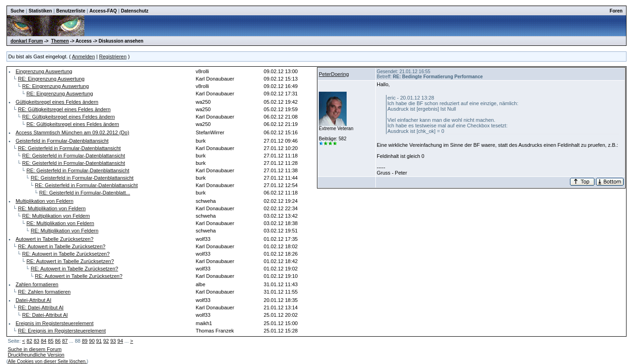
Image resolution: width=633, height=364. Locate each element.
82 (29, 341)
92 (106, 341)
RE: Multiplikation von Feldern (52, 208)
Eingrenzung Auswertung (44, 71)
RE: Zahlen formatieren (44, 292)
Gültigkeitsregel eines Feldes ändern (57, 102)
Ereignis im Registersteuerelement (55, 323)
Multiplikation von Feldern (45, 201)
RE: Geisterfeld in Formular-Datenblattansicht (70, 148)
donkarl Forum (27, 41)
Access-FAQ (103, 11)
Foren (616, 11)
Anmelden (83, 56)
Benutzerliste (71, 11)
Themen (60, 41)
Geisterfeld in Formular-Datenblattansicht (62, 141)
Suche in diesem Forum (35, 349)
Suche (18, 11)
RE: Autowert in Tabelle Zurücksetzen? (62, 246)
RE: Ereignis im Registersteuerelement (62, 331)
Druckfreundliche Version (36, 355)
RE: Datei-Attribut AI (41, 308)
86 (58, 341)
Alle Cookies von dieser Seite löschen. (47, 361)
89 (85, 341)
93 (113, 341)
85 (51, 341)
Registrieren (113, 56)
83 (37, 341)
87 (65, 341)
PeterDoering (334, 74)
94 (120, 341)
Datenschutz (135, 11)
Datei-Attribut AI (34, 300)
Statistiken (41, 11)
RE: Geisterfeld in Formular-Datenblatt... (85, 193)
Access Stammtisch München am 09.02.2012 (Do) (73, 132)
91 (99, 341)
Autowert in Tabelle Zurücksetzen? (55, 239)
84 (44, 341)
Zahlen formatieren (37, 284)
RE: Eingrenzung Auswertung (51, 79)
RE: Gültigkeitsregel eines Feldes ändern (64, 109)
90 (92, 341)
